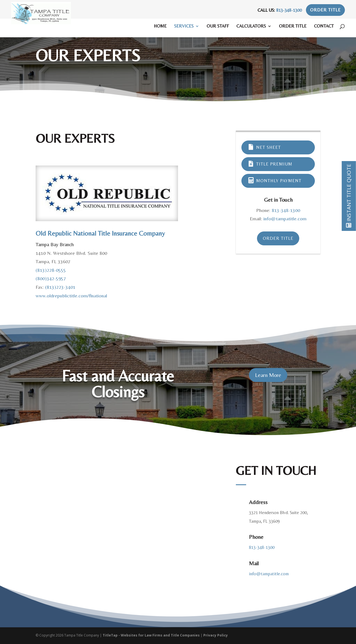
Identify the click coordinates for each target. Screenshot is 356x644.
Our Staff (218, 26)
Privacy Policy (216, 635)
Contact (324, 26)
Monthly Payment (274, 181)
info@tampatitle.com (285, 219)
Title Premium (270, 164)
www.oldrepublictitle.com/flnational (71, 296)
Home (160, 26)
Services (184, 26)
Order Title (325, 10)
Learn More (268, 375)
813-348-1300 (289, 10)
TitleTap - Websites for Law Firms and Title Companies (151, 635)
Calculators (251, 26)
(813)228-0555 (51, 270)
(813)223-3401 (60, 287)
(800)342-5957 (51, 278)
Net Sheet (264, 147)
